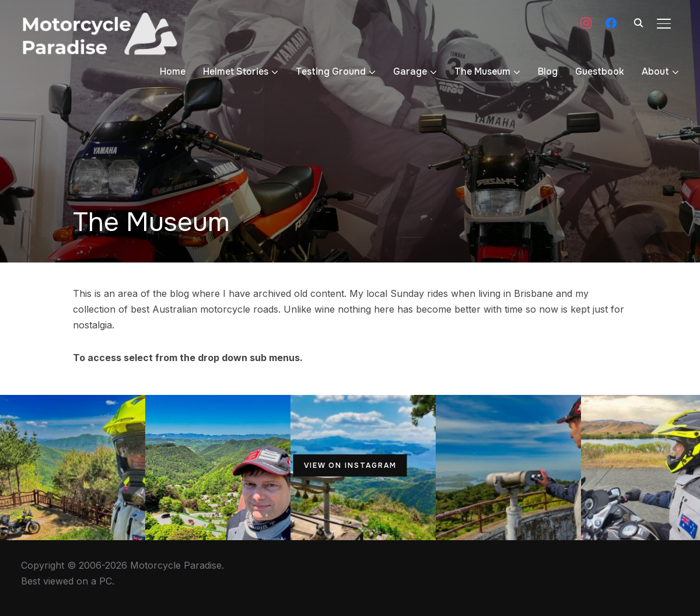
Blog (548, 71)
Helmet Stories (236, 71)
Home (173, 71)
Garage (410, 71)
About (655, 71)
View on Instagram (350, 466)
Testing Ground (331, 71)
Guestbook (600, 71)
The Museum (482, 71)
